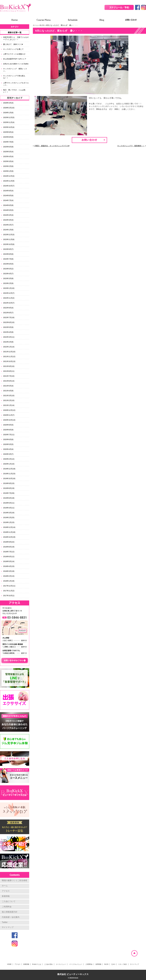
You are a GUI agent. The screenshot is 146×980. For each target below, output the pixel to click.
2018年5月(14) (9, 561)
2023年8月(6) (8, 254)
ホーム (35, 25)
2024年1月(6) (8, 230)
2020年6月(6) (8, 439)
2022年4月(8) (8, 332)
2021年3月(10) (9, 396)
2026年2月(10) (9, 108)
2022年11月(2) (9, 298)
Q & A (113, 964)
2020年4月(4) (8, 449)
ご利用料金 (7, 907)
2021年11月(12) (9, 357)
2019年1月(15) (9, 522)
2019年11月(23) (9, 474)
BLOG (42, 25)
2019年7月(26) (9, 493)
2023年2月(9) (8, 283)
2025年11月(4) (9, 122)
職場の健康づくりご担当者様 (14, 880)
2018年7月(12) (9, 552)
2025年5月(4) (8, 152)
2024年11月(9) (9, 181)
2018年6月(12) (9, 557)
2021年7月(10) (9, 376)
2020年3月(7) (8, 454)
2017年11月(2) (9, 591)
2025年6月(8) (8, 147)
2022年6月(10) (9, 322)
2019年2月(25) (9, 518)
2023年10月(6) (9, 244)
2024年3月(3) (8, 220)
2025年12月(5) (9, 117)
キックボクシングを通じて (13, 49)
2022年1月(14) (9, 347)
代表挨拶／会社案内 (11, 917)
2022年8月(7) (8, 313)
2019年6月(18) (9, 498)
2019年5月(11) (9, 503)
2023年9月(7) (8, 249)
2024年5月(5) (8, 210)
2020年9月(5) (8, 425)
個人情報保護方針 (10, 912)
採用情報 (98, 964)
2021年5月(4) (8, 386)
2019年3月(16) (9, 513)
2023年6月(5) (8, 264)
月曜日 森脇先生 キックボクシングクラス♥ (52, 146)
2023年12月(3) (9, 235)
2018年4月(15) (9, 566)
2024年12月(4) (9, 176)
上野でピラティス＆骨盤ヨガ (14, 54)
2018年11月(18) (9, 532)
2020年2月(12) (9, 459)
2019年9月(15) (9, 483)
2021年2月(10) (9, 400)
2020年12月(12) (9, 410)
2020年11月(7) (9, 415)
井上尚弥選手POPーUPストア (15, 59)
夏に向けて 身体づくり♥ (13, 44)
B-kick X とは (37, 964)
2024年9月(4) (8, 191)
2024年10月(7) (9, 186)
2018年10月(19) (9, 537)
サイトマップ (8, 927)
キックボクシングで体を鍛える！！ (14, 77)
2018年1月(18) (9, 581)
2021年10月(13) (9, 361)
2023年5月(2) (8, 269)
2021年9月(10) (9, 366)
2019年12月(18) (9, 469)
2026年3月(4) (8, 103)
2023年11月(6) (9, 239)
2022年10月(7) (9, 303)
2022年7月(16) (9, 317)
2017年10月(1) (9, 596)
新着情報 (6, 896)
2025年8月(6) (8, 137)
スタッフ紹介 (123, 964)
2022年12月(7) (9, 293)
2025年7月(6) (8, 142)
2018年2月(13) (9, 576)
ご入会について (9, 901)
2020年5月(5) (8, 444)
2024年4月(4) (8, 215)
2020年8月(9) (8, 430)
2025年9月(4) (8, 132)
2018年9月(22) (9, 542)
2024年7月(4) (8, 200)
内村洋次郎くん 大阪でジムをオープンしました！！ (16, 38)
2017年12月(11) (9, 586)
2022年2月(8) (8, 342)
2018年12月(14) (9, 527)
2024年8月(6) (8, 196)
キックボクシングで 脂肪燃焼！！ (131, 146)
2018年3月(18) (9, 571)
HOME (9, 964)
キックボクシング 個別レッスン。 (15, 70)
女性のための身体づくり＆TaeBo (16, 64)
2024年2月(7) (8, 225)
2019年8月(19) (9, 488)
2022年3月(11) (9, 337)
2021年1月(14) (9, 405)
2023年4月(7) (8, 274)
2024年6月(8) (8, 205)
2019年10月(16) (9, 478)
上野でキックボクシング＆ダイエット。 (16, 84)
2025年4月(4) (8, 156)
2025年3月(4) (8, 161)
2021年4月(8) (8, 391)
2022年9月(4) (8, 308)
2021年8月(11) (9, 371)
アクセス (6, 891)
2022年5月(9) (8, 327)
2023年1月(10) (9, 288)
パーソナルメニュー (76, 964)
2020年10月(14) (9, 420)
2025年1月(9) (8, 171)
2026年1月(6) (8, 113)
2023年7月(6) (8, 259)
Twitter (5, 922)
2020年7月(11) (9, 435)
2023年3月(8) (8, 278)
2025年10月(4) (9, 127)
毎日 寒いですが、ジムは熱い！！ (14, 91)
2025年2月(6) (8, 166)
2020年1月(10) (9, 464)
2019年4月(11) (9, 508)
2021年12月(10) (9, 352)
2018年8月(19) (9, 547)
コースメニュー (61, 964)
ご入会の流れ (48, 964)
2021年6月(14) (9, 381)
